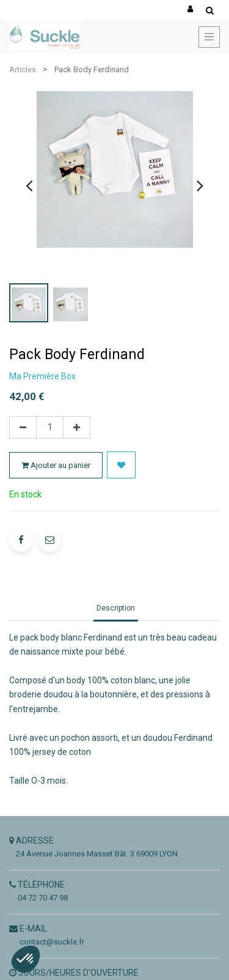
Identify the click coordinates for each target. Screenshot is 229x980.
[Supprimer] (23, 428)
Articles (23, 69)
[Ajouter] (77, 428)
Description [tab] (116, 608)
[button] (121, 465)
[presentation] (29, 185)
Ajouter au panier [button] (56, 465)
